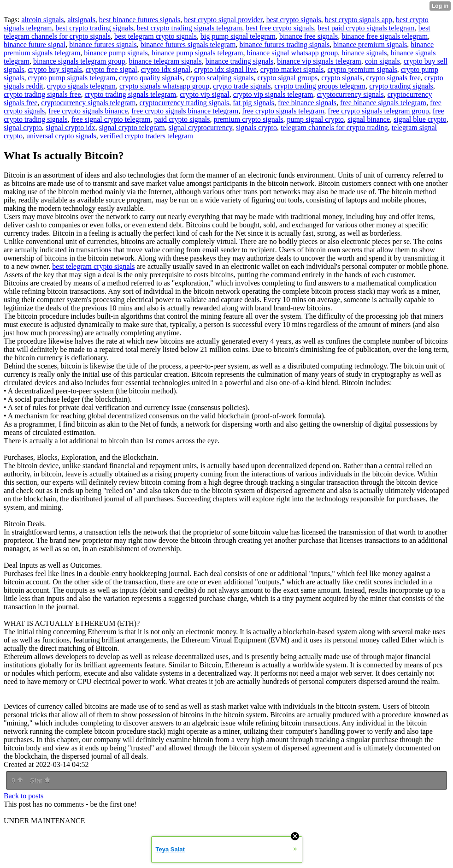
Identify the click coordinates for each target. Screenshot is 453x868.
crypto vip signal (205, 94)
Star (40, 780)
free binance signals (307, 103)
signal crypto (23, 128)
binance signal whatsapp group (292, 53)
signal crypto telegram (132, 128)
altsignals (81, 20)
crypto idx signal (166, 69)
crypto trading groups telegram (320, 86)
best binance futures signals (140, 20)
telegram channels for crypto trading (334, 128)
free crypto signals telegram (283, 111)
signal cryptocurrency (200, 128)
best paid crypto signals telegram (366, 28)
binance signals (364, 53)
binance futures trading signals (284, 45)
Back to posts (24, 796)
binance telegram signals (165, 61)
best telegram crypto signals (156, 36)
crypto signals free (394, 78)
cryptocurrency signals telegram (88, 103)
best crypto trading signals (94, 28)
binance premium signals (370, 45)
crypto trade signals (242, 86)
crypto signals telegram (81, 86)
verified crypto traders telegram (147, 136)
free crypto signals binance (88, 111)
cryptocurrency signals (350, 94)
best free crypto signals (280, 28)
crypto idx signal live (225, 69)
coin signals (382, 61)
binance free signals (309, 36)
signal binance (369, 119)
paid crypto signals (182, 119)
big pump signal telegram (238, 36)
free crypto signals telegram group (378, 111)
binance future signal (35, 45)
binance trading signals (240, 61)
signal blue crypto (420, 119)
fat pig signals (253, 103)
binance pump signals (116, 53)
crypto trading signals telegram (131, 94)
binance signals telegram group (79, 61)
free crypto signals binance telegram (185, 111)
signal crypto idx (71, 128)
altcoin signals (42, 20)
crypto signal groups (288, 78)
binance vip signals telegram (319, 61)
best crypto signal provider (223, 20)
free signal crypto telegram (111, 119)
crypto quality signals (151, 78)
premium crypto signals (248, 119)
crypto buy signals (55, 69)
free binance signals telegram (383, 103)
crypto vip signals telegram (273, 94)
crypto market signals (292, 69)
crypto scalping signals (220, 78)
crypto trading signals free (42, 94)
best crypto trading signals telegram (189, 28)
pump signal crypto (316, 119)
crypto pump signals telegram (71, 78)
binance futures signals (103, 45)
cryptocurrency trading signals (185, 103)
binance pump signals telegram (197, 53)
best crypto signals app (359, 20)
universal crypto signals (61, 136)
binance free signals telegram (385, 36)
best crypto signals (294, 20)
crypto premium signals (362, 69)
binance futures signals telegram (188, 45)
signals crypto (256, 128)
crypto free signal (112, 69)
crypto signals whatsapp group (164, 86)
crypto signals (342, 78)
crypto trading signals (401, 86)
